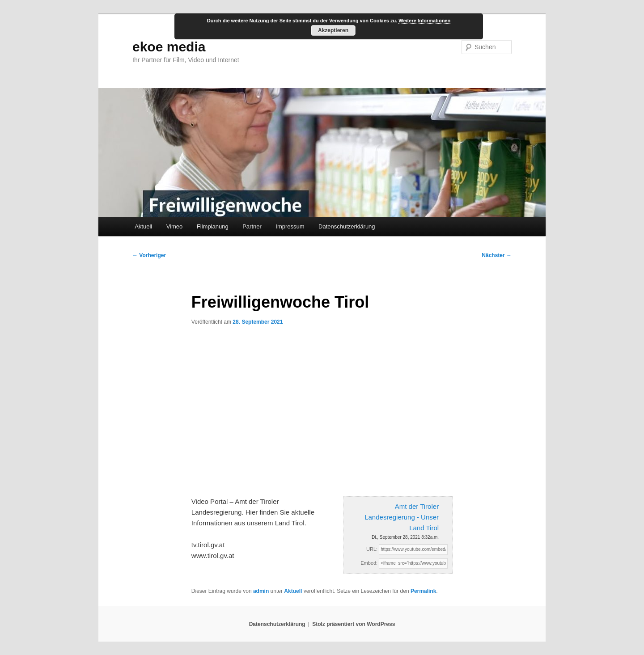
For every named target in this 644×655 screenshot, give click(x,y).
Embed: (369, 563)
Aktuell (143, 226)
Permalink (423, 591)
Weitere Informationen (424, 21)
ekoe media (169, 47)
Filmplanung (213, 226)
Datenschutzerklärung (347, 226)
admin (261, 591)
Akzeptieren (333, 30)
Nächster (497, 255)
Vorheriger (149, 255)
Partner (252, 226)
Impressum (290, 226)
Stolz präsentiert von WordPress (354, 624)
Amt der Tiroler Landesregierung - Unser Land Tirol (402, 517)
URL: (372, 549)
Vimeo (175, 226)
